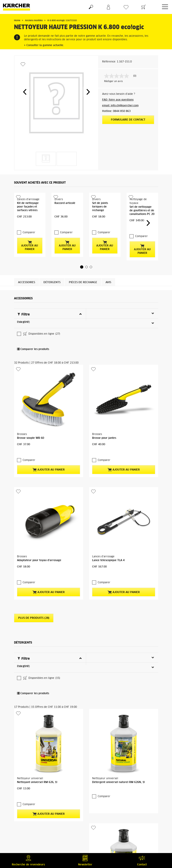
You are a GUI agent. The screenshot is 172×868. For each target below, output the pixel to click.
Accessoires (27, 274)
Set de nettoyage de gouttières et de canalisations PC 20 (142, 211)
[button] (25, 92)
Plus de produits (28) (34, 594)
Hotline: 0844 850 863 (116, 111)
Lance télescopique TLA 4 (108, 544)
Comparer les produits (33, 341)
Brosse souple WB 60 (31, 430)
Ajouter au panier (30, 238)
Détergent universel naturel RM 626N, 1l (118, 758)
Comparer (29, 225)
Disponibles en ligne (41, 326)
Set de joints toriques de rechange (100, 207)
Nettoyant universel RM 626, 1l (37, 758)
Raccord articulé (65, 203)
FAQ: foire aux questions (118, 100)
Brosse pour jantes (104, 430)
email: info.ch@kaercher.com (120, 106)
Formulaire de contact (128, 120)
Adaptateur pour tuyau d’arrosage (39, 544)
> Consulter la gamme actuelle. (44, 45)
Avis (108, 274)
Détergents (52, 274)
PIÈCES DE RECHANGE (83, 274)
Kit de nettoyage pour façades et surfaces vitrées (28, 207)
